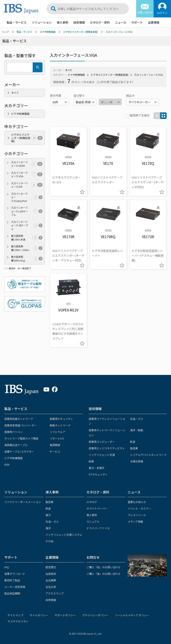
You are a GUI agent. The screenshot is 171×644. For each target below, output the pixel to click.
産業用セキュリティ (61, 419)
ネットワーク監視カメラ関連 (21, 438)
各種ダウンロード (15, 574)
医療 (91, 461)
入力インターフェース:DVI (27, 185)
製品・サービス (17, 22)
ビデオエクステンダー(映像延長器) (81, 32)
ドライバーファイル (98, 528)
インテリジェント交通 (102, 455)
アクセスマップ (55, 593)
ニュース (121, 22)
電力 (48, 515)
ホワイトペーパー (97, 508)
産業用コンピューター (102, 442)
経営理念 (51, 567)
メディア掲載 (135, 521)
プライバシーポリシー (95, 615)
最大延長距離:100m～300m (27, 248)
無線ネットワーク (60, 425)
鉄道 (133, 442)
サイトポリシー (39, 615)
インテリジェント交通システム (64, 535)
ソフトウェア (58, 432)
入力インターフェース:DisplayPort (27, 197)
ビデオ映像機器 (48, 32)
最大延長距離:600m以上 (27, 258)
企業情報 (154, 22)
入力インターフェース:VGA (119, 32)
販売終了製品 (12, 580)
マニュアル (93, 521)
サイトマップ (15, 615)
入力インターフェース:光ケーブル (27, 225)
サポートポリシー (65, 615)
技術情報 (79, 22)
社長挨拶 (51, 574)
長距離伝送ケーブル (16, 445)
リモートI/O (57, 438)
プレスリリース (137, 515)
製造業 (134, 448)
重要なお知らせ (137, 502)
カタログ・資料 (100, 22)
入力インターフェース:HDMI (27, 164)
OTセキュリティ (98, 474)
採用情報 (51, 600)
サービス (55, 451)
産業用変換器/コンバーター (21, 425)
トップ (5, 32)
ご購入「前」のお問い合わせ (103, 567)
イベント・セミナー (139, 508)
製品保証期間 (12, 593)
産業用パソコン (14, 432)
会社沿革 (51, 587)
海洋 (48, 528)
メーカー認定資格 (15, 587)
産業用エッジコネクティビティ (107, 448)
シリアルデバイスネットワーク (148, 455)
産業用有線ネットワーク (19, 419)
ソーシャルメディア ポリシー (132, 615)
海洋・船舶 (137, 430)
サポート (137, 22)
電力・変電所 (97, 468)
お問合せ (93, 557)
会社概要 (51, 580)
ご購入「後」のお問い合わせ (103, 574)
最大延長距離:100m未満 (27, 238)
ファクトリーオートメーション (23, 502)
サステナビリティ (18, 621)
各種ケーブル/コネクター (19, 451)
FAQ (7, 567)
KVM (7, 465)
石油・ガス (137, 419)
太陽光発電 (137, 461)
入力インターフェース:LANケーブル (27, 211)
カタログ (92, 502)
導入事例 (63, 22)
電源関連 (55, 445)
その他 (49, 541)
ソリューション (42, 22)
